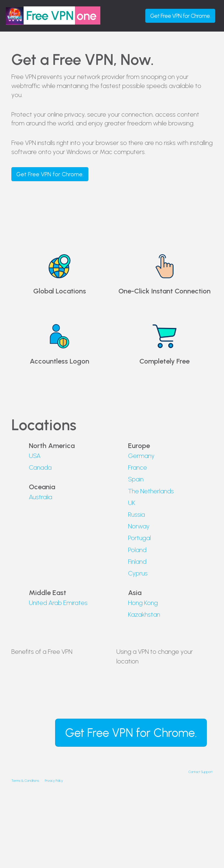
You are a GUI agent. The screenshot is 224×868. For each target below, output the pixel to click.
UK (132, 503)
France (138, 467)
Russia (136, 515)
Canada (40, 467)
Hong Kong (143, 603)
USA (35, 456)
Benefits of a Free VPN (42, 652)
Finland (137, 562)
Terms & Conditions (25, 781)
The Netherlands (151, 491)
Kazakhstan (144, 614)
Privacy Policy (54, 781)
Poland (137, 550)
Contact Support (201, 772)
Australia (41, 497)
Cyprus (138, 573)
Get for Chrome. (180, 16)
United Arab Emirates (58, 603)
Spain (136, 479)
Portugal (139, 538)
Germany (141, 456)
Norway (139, 526)
